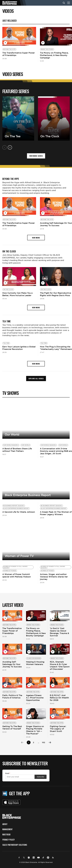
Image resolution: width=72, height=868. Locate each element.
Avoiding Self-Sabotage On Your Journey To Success (56, 224)
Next (10, 147)
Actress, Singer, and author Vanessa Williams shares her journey (54, 577)
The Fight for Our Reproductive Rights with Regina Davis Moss (56, 294)
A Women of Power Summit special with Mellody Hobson (17, 575)
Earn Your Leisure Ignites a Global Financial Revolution (19, 348)
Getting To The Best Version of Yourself (12, 728)
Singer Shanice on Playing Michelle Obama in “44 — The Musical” (35, 730)
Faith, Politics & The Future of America (12, 697)
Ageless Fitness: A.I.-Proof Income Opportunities (35, 698)
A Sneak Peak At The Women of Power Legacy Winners (56, 513)
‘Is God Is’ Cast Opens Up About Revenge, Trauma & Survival (59, 632)
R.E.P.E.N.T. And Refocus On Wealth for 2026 (59, 698)
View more (36, 480)
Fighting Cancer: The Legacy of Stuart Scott (58, 729)
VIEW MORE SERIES (36, 156)
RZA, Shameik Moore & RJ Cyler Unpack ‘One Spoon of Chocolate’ (60, 665)
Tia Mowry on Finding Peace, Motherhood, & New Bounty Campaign (54, 55)
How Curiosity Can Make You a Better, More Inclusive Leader (17, 294)
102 (43, 742)
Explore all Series (36, 378)
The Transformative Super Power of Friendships (19, 54)
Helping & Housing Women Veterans (35, 663)
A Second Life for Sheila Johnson (19, 512)
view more (36, 238)
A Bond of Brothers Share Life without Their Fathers (17, 450)
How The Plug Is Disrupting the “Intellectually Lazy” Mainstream (56, 348)
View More (36, 420)
